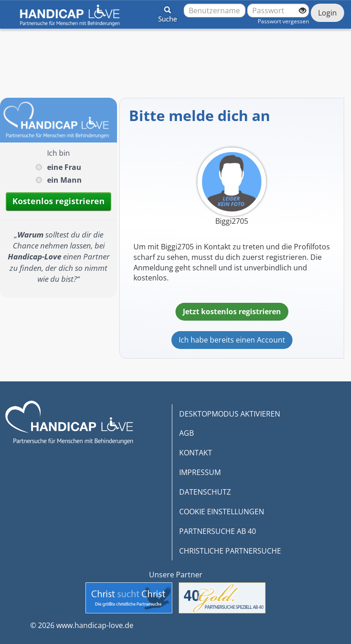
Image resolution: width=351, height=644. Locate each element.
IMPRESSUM (200, 472)
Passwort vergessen (283, 21)
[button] (168, 13)
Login (327, 13)
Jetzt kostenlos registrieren (232, 311)
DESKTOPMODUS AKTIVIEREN (230, 414)
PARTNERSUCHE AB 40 (218, 531)
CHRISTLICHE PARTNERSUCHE (230, 551)
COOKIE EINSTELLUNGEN (222, 512)
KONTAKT (196, 453)
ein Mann (64, 180)
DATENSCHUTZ (205, 492)
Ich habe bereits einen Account (232, 340)
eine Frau (64, 167)
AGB (186, 433)
